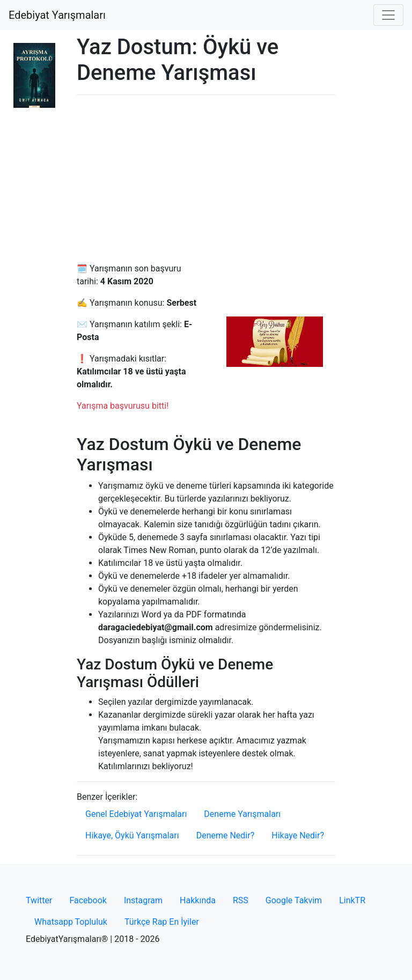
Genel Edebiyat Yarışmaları (136, 814)
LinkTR (352, 900)
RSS (241, 900)
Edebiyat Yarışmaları (57, 15)
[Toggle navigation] (388, 15)
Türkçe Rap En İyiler (162, 922)
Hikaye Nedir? (298, 835)
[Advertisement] (206, 179)
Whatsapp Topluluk (71, 922)
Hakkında (198, 900)
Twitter (39, 900)
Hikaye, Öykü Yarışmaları (132, 835)
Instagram (143, 900)
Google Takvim (294, 900)
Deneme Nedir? (226, 835)
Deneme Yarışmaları (242, 814)
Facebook (88, 900)
